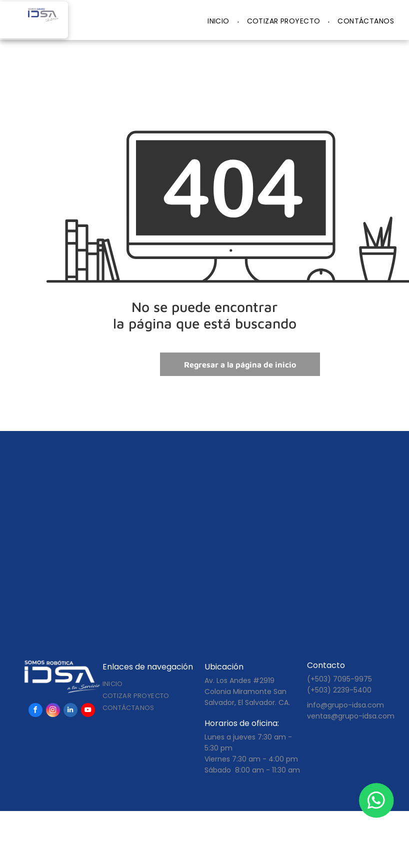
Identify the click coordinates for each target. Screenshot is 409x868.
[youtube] (88, 711)
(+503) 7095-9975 (339, 679)
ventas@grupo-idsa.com (351, 716)
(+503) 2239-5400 (339, 690)
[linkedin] (70, 711)
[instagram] (53, 711)
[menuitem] (220, 21)
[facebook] (35, 711)
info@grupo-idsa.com (345, 705)
